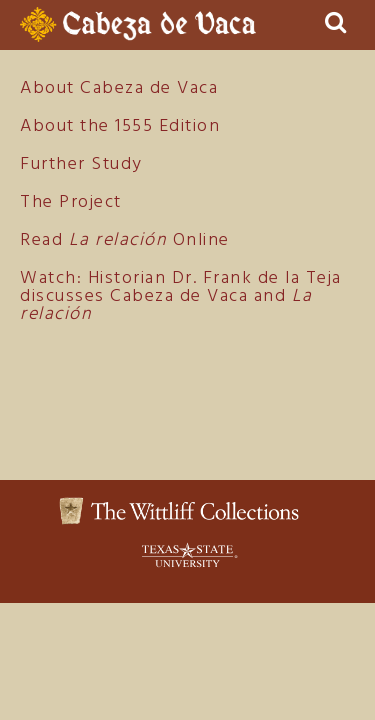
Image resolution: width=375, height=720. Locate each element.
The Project (71, 202)
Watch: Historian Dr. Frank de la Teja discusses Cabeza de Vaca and (181, 296)
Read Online (125, 240)
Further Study (81, 164)
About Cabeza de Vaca (119, 88)
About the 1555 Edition (120, 126)
